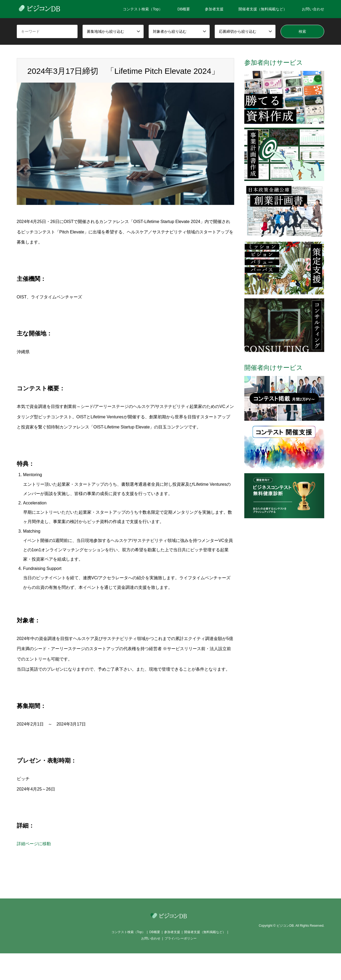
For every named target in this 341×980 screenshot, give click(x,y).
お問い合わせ (313, 9)
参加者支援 (214, 9)
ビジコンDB (285, 926)
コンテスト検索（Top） (143, 9)
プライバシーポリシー (181, 938)
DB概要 (184, 9)
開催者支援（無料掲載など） (263, 9)
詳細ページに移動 (34, 844)
